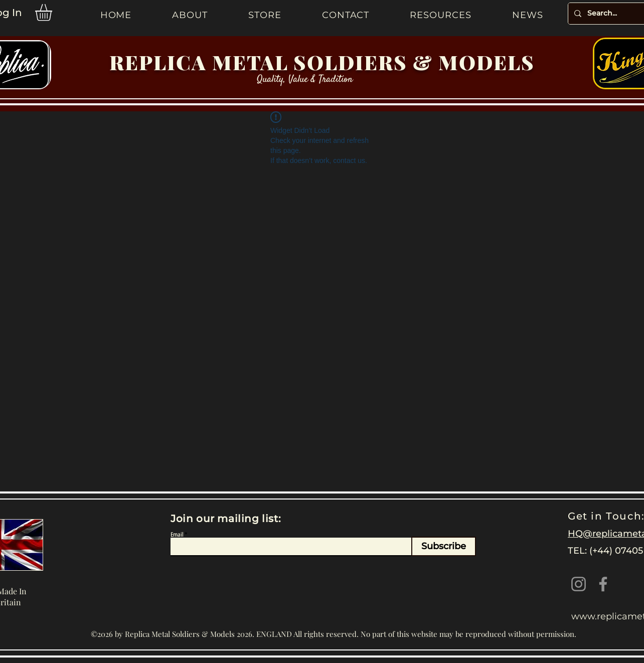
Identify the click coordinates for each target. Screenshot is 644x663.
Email (177, 535)
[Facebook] (603, 584)
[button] (53, 13)
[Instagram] (579, 584)
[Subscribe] (444, 546)
